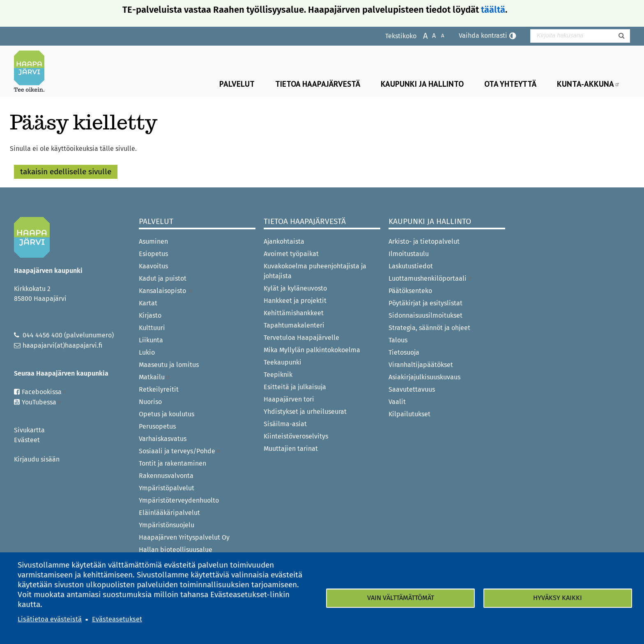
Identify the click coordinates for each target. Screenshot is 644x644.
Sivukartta (29, 430)
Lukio (147, 352)
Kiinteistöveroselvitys (296, 436)
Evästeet (27, 440)
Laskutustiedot (411, 266)
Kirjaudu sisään (37, 459)
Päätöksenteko (410, 291)
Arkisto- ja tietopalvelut (424, 241)
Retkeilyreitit (159, 389)
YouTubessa (42, 402)
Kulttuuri (152, 328)
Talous (398, 340)
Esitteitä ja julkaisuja (295, 387)
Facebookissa (45, 392)
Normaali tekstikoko (430, 35)
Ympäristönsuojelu (167, 525)
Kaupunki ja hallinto (422, 84)
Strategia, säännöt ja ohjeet (429, 328)
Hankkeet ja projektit (295, 301)
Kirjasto (150, 315)
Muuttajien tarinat (291, 449)
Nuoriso (150, 402)
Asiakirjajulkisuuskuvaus (424, 377)
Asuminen (153, 241)
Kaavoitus (153, 266)
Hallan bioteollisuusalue (176, 550)
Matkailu (155, 377)
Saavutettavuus (412, 389)
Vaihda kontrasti (483, 36)
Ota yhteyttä (510, 84)
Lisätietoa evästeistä (50, 619)
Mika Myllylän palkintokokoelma (312, 350)
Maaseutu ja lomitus (169, 365)
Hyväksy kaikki (558, 598)
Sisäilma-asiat (285, 424)
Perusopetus (157, 426)
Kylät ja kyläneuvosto (295, 288)
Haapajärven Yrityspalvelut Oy (184, 537)
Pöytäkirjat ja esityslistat (425, 303)
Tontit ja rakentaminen (172, 463)
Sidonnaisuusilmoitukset (425, 315)
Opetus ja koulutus (167, 414)
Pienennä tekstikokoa (438, 35)
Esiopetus (153, 254)
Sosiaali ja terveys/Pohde (180, 451)
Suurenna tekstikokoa (421, 35)
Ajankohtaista (284, 241)
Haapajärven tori (289, 399)
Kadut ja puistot (163, 278)
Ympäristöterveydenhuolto (179, 500)
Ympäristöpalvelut (167, 488)
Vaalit (397, 402)
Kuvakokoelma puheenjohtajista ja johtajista (315, 271)
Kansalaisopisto (166, 291)
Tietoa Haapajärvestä (318, 84)
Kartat (148, 303)
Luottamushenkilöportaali (430, 278)
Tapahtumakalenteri (294, 325)
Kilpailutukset (409, 414)
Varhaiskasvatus (163, 439)
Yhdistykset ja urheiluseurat (305, 412)
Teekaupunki (283, 362)
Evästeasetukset (117, 619)
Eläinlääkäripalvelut (169, 513)
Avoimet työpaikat (291, 254)
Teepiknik (278, 375)
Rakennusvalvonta (166, 476)
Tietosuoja (404, 352)
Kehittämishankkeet (294, 313)
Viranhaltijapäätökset (421, 365)
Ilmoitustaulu (409, 254)
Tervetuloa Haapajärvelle (301, 338)
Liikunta (151, 340)
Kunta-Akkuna (588, 84)
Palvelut (237, 84)
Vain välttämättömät (401, 598)
